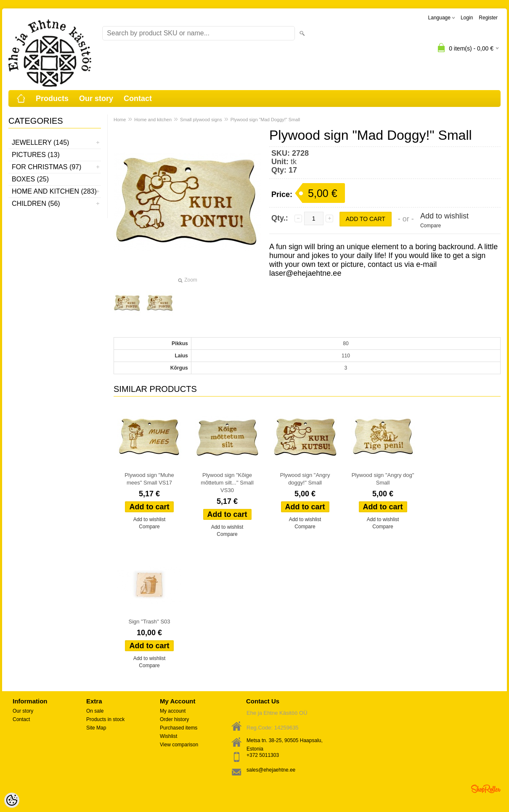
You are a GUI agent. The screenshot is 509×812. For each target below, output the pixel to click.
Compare (431, 226)
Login (467, 18)
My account (173, 711)
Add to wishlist (444, 216)
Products (52, 99)
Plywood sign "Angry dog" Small (383, 479)
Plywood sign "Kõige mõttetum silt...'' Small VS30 (227, 483)
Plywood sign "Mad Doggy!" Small (265, 120)
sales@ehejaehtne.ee (271, 770)
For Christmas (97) (46, 167)
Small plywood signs (201, 120)
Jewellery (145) (40, 142)
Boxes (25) (30, 179)
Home (120, 120)
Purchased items (179, 728)
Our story (96, 99)
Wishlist (168, 736)
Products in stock (105, 719)
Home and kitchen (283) (54, 191)
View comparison (179, 745)
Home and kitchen (153, 120)
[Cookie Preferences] (12, 800)
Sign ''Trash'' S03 (149, 622)
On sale (95, 711)
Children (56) (36, 204)
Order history (174, 719)
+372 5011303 (263, 755)
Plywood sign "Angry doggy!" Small (305, 479)
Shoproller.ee (486, 789)
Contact (138, 99)
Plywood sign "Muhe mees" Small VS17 (149, 479)
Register (488, 18)
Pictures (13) (36, 155)
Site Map (96, 728)
